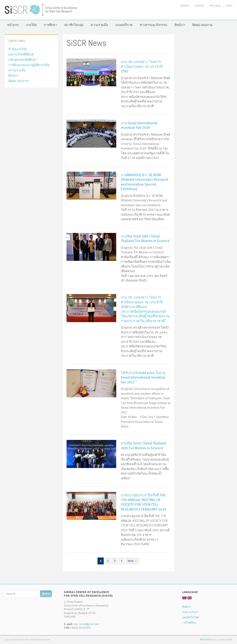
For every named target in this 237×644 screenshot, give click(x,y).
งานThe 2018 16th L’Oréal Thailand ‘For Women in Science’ (146, 239)
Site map (215, 6)
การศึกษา (50, 25)
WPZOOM (205, 640)
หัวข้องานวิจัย (18, 49)
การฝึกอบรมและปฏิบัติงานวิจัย (29, 65)
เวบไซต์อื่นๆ (189, 623)
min (230, 640)
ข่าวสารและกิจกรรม (154, 25)
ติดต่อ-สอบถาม (202, 25)
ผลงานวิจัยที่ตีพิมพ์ (21, 55)
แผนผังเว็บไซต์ (191, 617)
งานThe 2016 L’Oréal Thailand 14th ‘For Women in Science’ (143, 446)
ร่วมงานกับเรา (190, 612)
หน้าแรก (13, 25)
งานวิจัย (31, 25)
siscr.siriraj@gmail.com (86, 624)
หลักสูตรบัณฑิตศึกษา (23, 60)
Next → (132, 561)
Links (229, 6)
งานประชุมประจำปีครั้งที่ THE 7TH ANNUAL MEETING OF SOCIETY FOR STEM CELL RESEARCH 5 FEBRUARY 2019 (143, 502)
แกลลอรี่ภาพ (124, 25)
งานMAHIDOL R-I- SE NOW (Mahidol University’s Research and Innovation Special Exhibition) (145, 182)
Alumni (185, 6)
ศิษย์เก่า (180, 25)
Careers (199, 6)
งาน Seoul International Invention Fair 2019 (139, 125)
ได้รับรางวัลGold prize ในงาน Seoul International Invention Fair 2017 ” (143, 378)
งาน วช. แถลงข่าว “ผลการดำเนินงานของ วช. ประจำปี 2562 (142, 66)
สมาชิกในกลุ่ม (74, 25)
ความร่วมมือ (99, 25)
